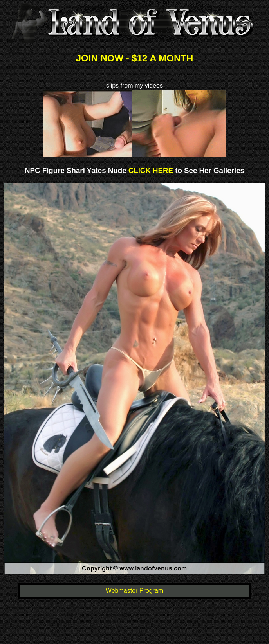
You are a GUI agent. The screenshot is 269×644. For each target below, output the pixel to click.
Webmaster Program (134, 591)
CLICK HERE (150, 170)
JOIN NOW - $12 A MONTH (135, 58)
